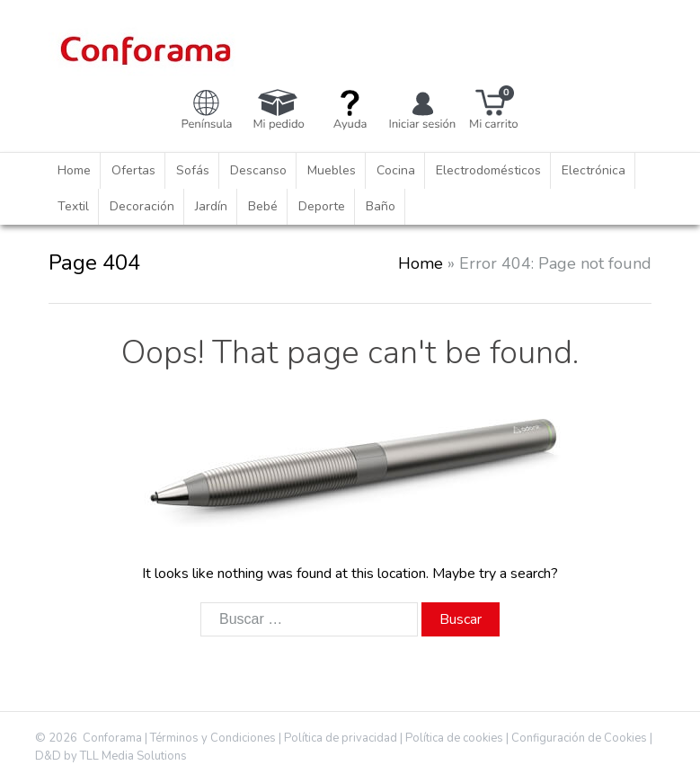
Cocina (396, 170)
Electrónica (594, 170)
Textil (73, 206)
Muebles (332, 170)
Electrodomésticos (488, 170)
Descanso (258, 170)
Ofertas (133, 170)
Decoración (142, 206)
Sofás (193, 170)
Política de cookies (454, 738)
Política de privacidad (341, 738)
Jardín (211, 206)
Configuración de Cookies (579, 738)
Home (74, 170)
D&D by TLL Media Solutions (111, 756)
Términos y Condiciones (213, 738)
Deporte (322, 206)
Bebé (263, 206)
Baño (381, 206)
